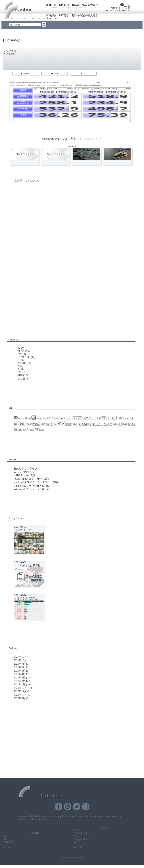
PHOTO (22, 363)
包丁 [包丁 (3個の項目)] (132, 418)
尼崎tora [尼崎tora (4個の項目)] (37, 424)
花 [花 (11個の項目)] (120, 424)
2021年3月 (20, 678)
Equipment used (82, 839)
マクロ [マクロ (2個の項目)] (98, 418)
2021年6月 (20, 667)
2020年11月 (20, 691)
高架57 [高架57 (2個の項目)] (41, 429)
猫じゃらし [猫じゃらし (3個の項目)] (98, 424)
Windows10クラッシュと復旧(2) (32, 489)
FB (90, 8)
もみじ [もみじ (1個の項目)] (45, 418)
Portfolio (8, 842)
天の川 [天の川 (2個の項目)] (29, 424)
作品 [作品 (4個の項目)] (104, 418)
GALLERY (55, 8)
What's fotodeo (81, 833)
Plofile (77, 830)
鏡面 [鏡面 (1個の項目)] (15, 430)
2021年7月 (20, 664)
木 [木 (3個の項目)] (48, 424)
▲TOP (77, 848)
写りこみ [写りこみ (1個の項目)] (125, 418)
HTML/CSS (24, 357)
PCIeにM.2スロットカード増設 (32, 479)
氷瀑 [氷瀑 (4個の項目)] (85, 424)
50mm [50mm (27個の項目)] (19, 417)
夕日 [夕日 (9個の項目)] (22, 424)
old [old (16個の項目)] (34, 418)
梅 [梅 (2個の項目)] (55, 424)
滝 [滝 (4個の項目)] (90, 424)
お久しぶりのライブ (25, 468)
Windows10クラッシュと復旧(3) (32, 486)
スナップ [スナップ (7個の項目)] (89, 418)
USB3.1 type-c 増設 (24, 475)
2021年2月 (20, 681)
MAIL (97, 8)
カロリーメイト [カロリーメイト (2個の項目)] (66, 418)
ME (46, 8)
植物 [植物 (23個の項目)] (61, 424)
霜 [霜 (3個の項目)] (28, 429)
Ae (19, 348)
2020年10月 (20, 695)
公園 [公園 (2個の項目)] (119, 418)
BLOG (72, 8)
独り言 (21, 379)
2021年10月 (20, 660)
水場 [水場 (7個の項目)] (68, 424)
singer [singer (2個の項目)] (39, 418)
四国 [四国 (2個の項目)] (16, 424)
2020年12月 (20, 688)
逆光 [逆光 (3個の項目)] (133, 424)
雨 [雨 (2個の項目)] (24, 429)
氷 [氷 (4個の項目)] (80, 424)
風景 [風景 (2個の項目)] (32, 429)
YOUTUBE (82, 8)
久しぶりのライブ (24, 472)
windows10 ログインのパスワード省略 (36, 482)
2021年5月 (20, 671)
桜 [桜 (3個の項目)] (52, 424)
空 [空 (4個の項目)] (111, 424)
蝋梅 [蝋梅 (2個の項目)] (124, 424)
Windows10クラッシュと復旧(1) (60, 139)
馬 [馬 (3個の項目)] (36, 429)
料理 (20, 375)
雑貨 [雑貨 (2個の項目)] (20, 429)
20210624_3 (13, 40)
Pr (19, 366)
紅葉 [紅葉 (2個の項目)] (115, 424)
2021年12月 (20, 657)
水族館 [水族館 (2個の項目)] (75, 424)
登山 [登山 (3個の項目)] (106, 424)
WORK (64, 8)
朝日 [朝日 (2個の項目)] (44, 424)
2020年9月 (20, 698)
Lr (19, 360)
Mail (76, 842)
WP (19, 372)
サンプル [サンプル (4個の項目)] (78, 418)
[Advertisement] (72, 308)
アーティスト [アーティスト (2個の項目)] (54, 418)
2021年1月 (20, 684)
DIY (20, 354)
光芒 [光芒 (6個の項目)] (114, 418)
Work (76, 836)
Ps (19, 369)
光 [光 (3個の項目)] (109, 418)
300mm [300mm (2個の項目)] (28, 418)
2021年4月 (20, 674)
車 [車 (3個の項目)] (129, 424)
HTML (7, 848)
